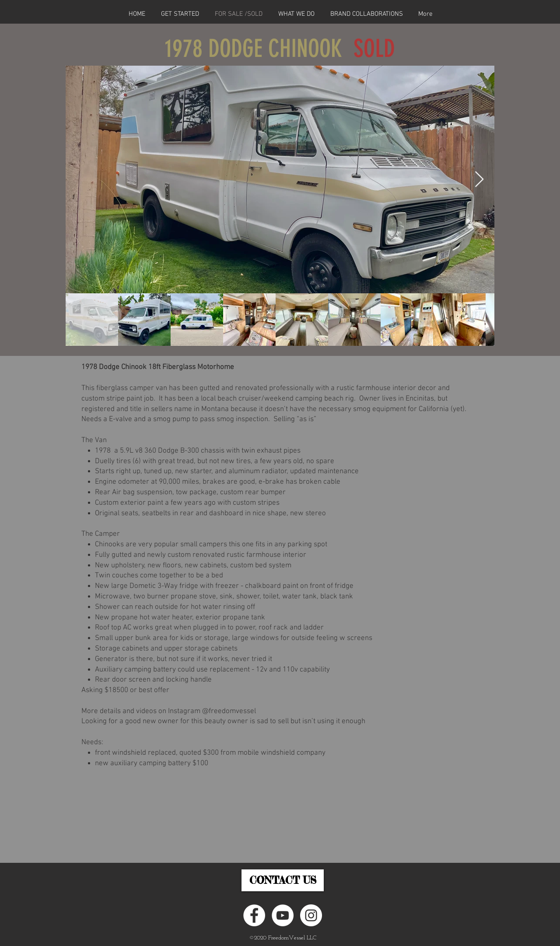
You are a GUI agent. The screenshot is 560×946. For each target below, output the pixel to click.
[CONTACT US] (283, 880)
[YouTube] (283, 915)
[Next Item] (479, 180)
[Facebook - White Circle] (254, 915)
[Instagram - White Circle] (311, 915)
